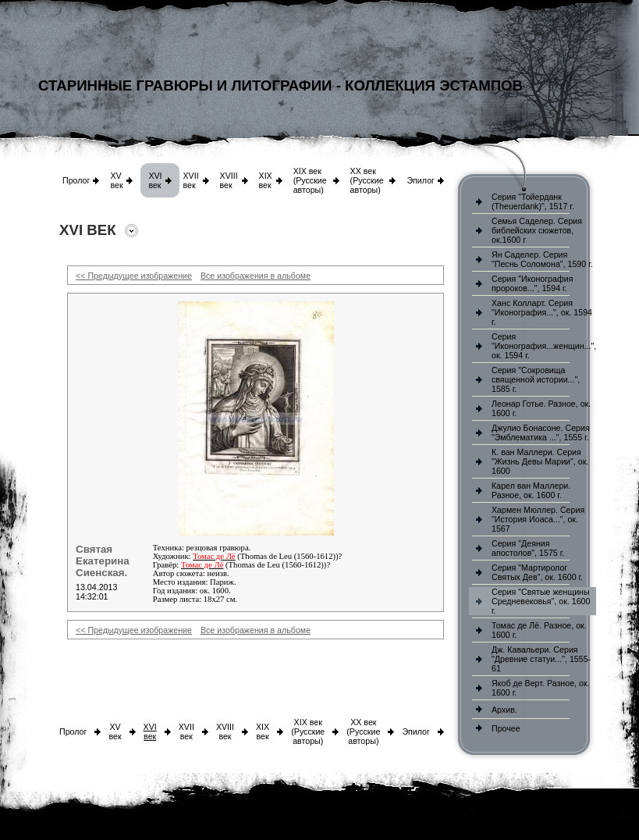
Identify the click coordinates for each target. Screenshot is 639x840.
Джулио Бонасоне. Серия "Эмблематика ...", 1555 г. (541, 432)
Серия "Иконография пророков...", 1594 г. (532, 283)
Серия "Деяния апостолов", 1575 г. (528, 548)
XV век (116, 180)
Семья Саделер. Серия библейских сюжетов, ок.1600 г (537, 230)
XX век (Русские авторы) (367, 180)
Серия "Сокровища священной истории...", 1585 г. (536, 379)
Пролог (76, 180)
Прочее (506, 728)
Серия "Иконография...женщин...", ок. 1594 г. (544, 346)
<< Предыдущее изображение (134, 276)
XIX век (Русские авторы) (310, 180)
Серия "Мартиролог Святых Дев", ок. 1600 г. (537, 572)
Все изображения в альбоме (256, 276)
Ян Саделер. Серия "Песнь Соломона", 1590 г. (542, 259)
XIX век (266, 180)
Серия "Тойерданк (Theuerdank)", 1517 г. (533, 201)
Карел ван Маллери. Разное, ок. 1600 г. (531, 490)
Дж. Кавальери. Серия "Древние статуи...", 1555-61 (541, 659)
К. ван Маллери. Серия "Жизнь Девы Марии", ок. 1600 (540, 461)
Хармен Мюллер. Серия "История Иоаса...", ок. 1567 (538, 519)
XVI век (155, 180)
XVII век (190, 180)
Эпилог (421, 180)
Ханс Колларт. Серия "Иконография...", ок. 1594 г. (542, 312)
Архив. (504, 710)
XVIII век (229, 180)
